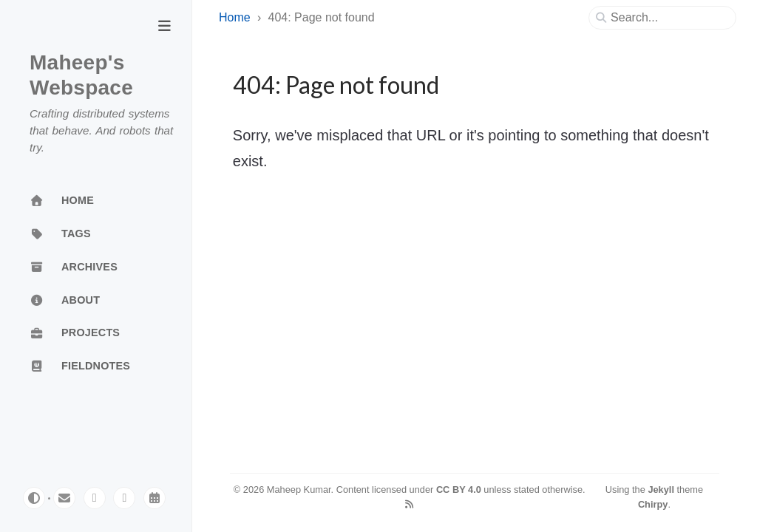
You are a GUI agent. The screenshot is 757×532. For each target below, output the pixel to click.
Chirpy (653, 504)
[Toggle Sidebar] (164, 27)
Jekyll (661, 490)
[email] (64, 498)
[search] (668, 18)
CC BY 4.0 (459, 490)
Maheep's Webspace (81, 75)
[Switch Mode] (34, 498)
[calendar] (155, 498)
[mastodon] (95, 498)
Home (235, 17)
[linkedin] (124, 498)
